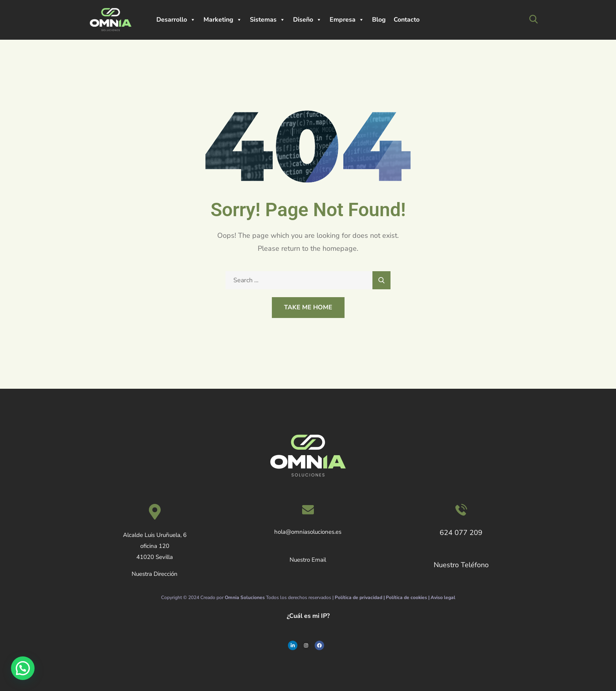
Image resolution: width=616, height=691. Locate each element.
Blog (379, 20)
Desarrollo (176, 20)
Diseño (307, 20)
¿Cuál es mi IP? (308, 616)
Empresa (347, 20)
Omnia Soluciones (245, 597)
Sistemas (268, 20)
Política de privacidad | (360, 597)
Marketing (223, 20)
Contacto (407, 20)
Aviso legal (443, 597)
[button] (21, 669)
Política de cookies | (408, 597)
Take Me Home (308, 307)
